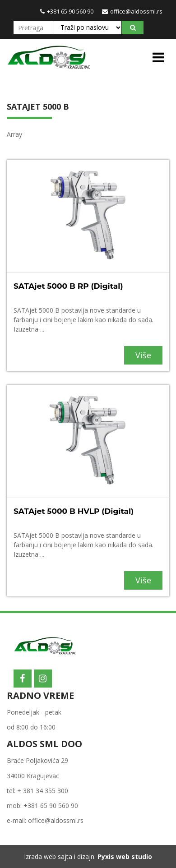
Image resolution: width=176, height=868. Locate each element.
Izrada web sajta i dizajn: (88, 856)
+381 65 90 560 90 (67, 11)
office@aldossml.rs (132, 11)
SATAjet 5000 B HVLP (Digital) (74, 511)
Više (143, 355)
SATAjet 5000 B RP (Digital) (68, 286)
